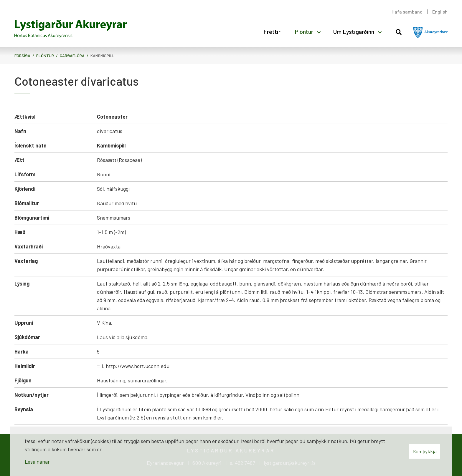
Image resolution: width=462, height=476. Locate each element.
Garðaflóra (72, 55)
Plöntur (45, 55)
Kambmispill (103, 55)
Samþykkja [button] (425, 451)
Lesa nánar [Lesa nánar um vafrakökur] (37, 462)
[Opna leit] (399, 31)
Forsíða (22, 55)
